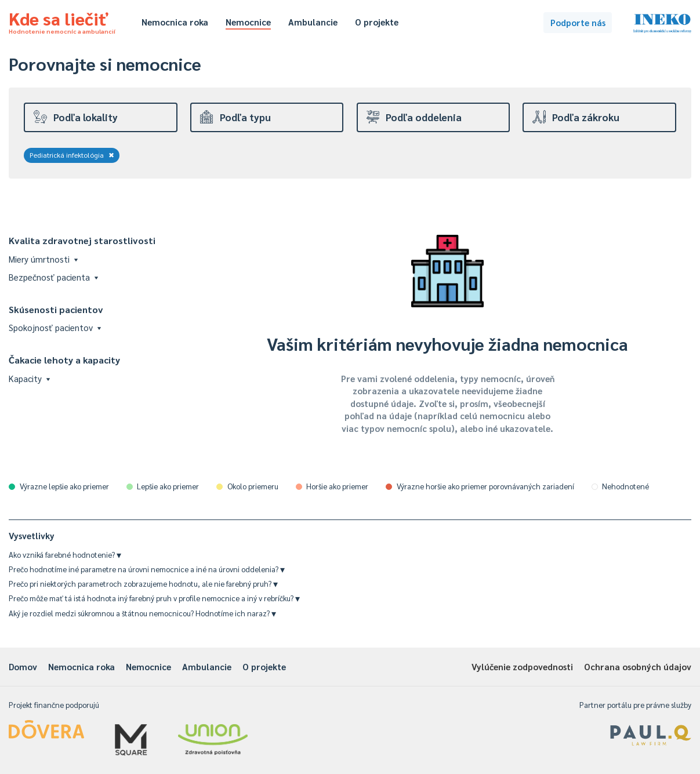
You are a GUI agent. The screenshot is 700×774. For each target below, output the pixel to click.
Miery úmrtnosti (43, 259)
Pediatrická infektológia (72, 155)
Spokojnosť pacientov (55, 327)
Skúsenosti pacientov (56, 309)
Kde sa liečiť (62, 21)
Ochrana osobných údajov (638, 666)
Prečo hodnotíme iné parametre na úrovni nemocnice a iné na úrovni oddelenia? (147, 569)
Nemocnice (248, 22)
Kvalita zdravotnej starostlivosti (82, 240)
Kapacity (29, 378)
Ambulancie (313, 22)
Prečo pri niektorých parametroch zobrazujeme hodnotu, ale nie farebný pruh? (143, 584)
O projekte (377, 22)
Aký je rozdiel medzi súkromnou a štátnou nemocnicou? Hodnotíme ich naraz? (142, 613)
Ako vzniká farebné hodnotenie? (65, 555)
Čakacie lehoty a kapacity (64, 360)
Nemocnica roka (175, 22)
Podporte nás (578, 22)
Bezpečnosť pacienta (53, 277)
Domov (23, 666)
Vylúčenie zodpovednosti (522, 666)
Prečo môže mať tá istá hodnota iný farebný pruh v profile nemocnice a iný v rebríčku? (154, 598)
